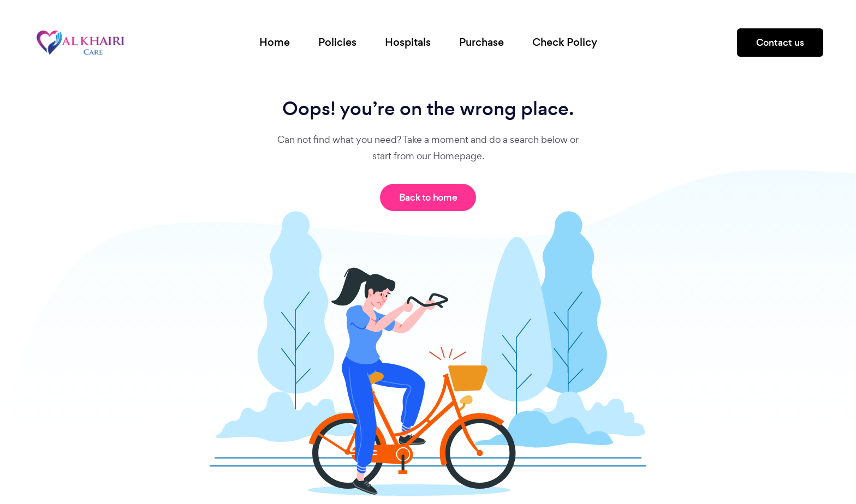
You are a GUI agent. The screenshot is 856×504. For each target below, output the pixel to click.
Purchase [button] (481, 42)
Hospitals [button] (408, 42)
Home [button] (275, 42)
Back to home (428, 197)
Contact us (780, 43)
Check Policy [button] (565, 42)
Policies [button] (337, 42)
